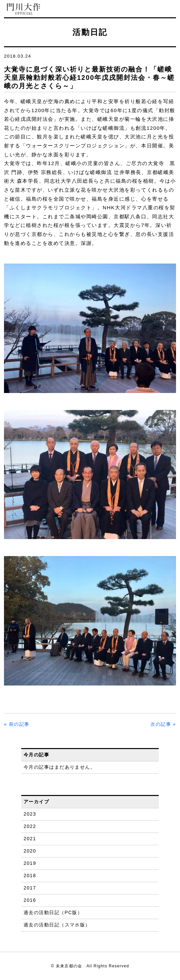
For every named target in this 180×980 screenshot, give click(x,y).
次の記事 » (163, 724)
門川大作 (24, 9)
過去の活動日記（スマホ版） (57, 925)
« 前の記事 (17, 724)
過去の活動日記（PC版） (53, 912)
